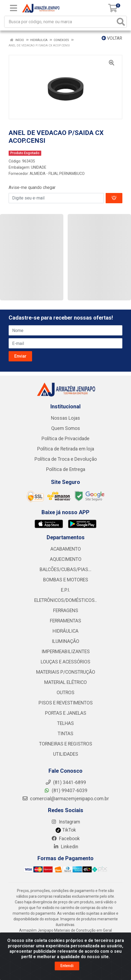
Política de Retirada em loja (66, 449)
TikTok (66, 830)
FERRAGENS (66, 611)
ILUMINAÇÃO (65, 641)
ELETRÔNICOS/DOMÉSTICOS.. (65, 600)
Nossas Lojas (65, 418)
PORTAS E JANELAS (66, 713)
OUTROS (65, 693)
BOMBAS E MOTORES (66, 580)
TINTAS (65, 734)
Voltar (112, 38)
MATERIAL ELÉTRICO (65, 682)
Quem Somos (66, 428)
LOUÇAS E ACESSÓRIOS (65, 662)
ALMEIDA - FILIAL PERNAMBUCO (57, 174)
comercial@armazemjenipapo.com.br (65, 799)
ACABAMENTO (66, 549)
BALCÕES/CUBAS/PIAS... (65, 569)
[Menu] (13, 8)
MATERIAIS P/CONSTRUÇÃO (66, 672)
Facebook (65, 839)
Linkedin (66, 847)
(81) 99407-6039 (66, 791)
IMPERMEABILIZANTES (66, 652)
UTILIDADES (66, 754)
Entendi (67, 966)
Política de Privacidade (65, 439)
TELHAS (65, 723)
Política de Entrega (66, 469)
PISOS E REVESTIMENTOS (66, 703)
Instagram (65, 822)
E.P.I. (65, 590)
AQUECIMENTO (66, 559)
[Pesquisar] (121, 22)
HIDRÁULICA (65, 631)
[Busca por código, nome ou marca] (60, 22)
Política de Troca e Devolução (66, 459)
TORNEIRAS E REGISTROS (66, 744)
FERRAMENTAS (65, 621)
